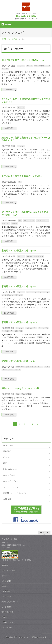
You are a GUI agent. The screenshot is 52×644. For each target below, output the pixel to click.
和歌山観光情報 (39, 66)
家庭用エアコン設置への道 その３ (19, 322)
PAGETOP (44, 532)
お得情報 (7, 499)
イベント (29, 66)
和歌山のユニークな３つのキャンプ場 (20, 388)
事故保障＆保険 (7, 612)
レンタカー (21, 66)
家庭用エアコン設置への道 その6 (19, 251)
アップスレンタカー (23, 637)
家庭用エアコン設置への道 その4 (19, 287)
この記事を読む (9, 89)
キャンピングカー (29, 220)
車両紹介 (5, 566)
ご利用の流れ (7, 597)
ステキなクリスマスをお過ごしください (21, 176)
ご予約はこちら (7, 622)
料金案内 (5, 586)
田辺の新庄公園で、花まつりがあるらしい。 (24, 60)
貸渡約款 (5, 617)
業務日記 (14, 223)
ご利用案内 (6, 591)
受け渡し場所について (10, 602)
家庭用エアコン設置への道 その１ (19, 361)
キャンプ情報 (9, 475)
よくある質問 (7, 607)
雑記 (20, 182)
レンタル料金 (7, 581)
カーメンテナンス (42, 220)
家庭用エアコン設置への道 (35, 256)
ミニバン (5, 576)
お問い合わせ (7, 628)
